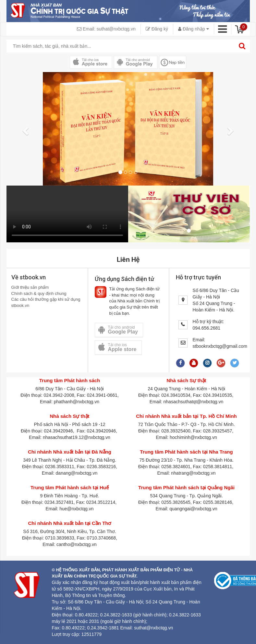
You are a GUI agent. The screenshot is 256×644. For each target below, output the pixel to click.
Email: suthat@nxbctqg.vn (106, 29)
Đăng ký (157, 29)
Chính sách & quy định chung (39, 293)
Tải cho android (118, 330)
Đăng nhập (194, 29)
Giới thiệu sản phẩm (30, 287)
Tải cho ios (117, 347)
